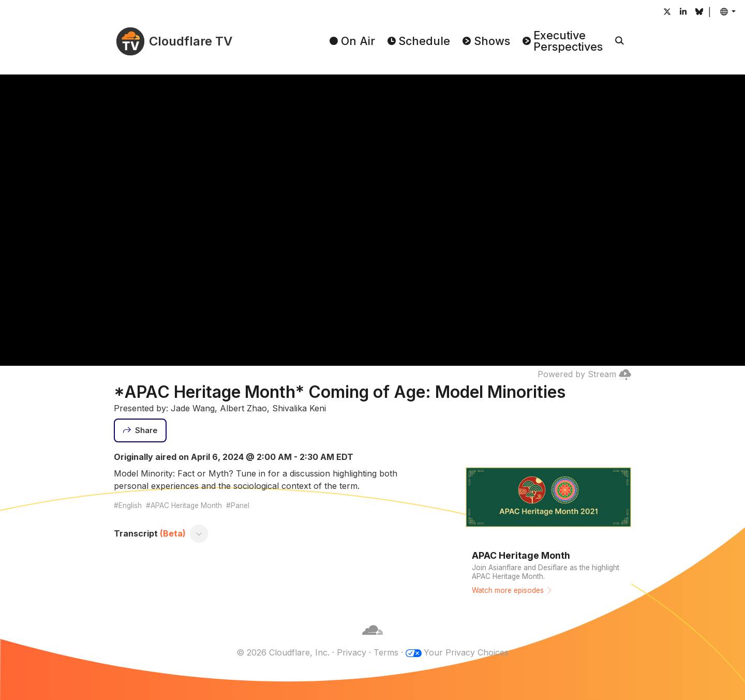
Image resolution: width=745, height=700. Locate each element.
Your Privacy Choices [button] (466, 652)
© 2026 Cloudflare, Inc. (283, 652)
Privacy (352, 652)
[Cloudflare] (373, 640)
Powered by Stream (584, 374)
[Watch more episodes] (548, 526)
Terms (386, 652)
